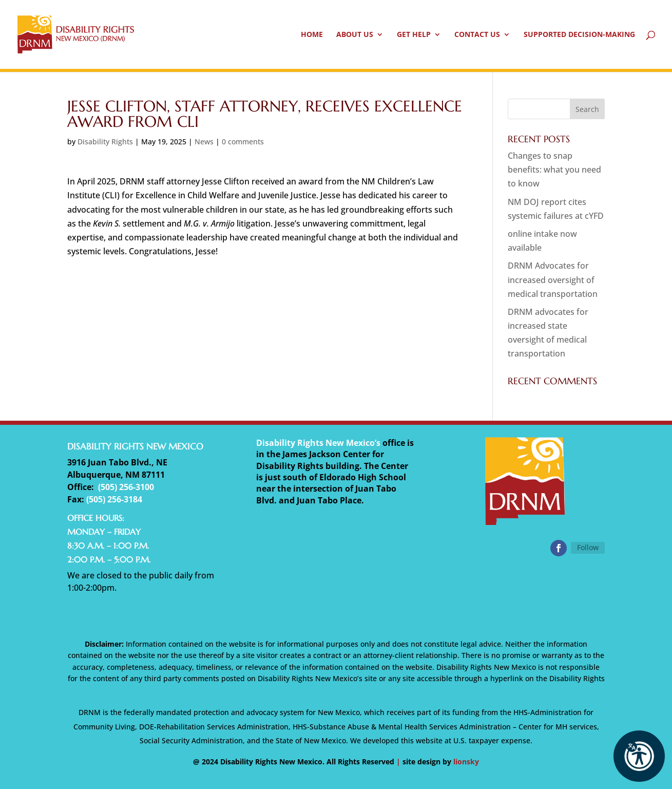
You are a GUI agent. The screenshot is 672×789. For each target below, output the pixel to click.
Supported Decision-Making (579, 35)
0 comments (243, 142)
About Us (355, 35)
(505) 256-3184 (114, 499)
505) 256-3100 (127, 487)
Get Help (414, 35)
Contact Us (477, 35)
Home (312, 35)
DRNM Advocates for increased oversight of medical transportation (553, 279)
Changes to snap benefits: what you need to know (554, 170)
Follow (588, 547)
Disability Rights (105, 142)
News (204, 142)
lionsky (466, 762)
